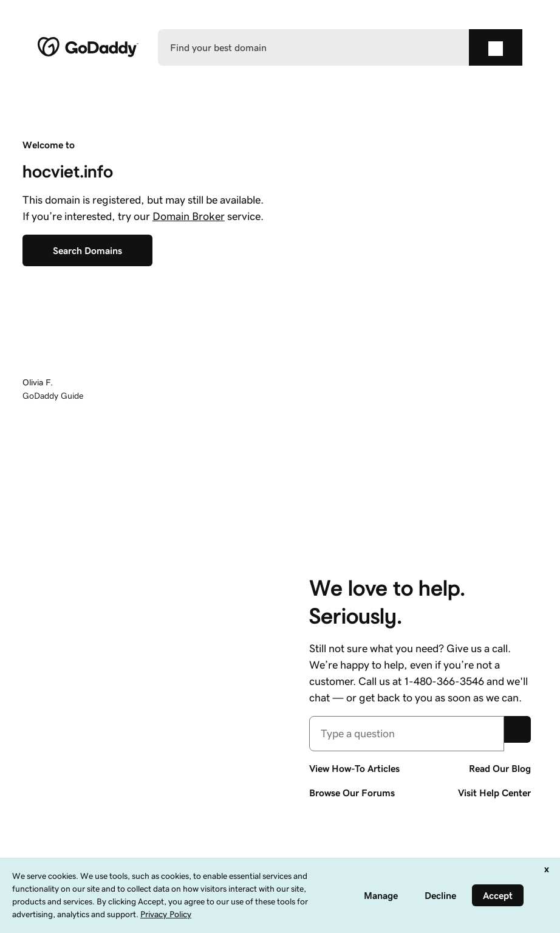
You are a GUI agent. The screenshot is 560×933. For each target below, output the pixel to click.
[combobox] (407, 734)
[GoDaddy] (88, 47)
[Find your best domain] (313, 47)
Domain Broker (189, 216)
